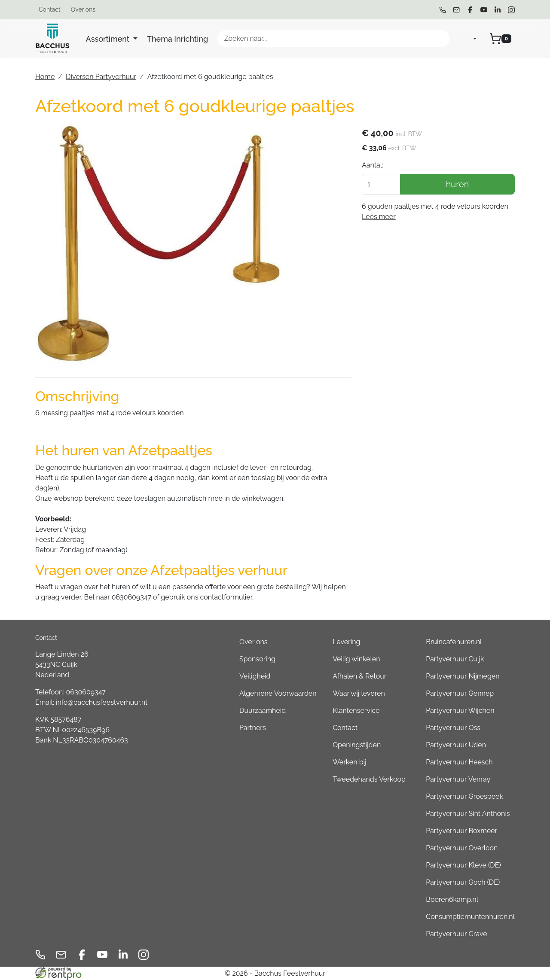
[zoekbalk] (333, 39)
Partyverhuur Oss (453, 728)
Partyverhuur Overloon (462, 848)
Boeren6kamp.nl (452, 899)
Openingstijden (357, 745)
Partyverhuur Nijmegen (463, 676)
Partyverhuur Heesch (459, 762)
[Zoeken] (439, 39)
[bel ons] (443, 10)
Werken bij (349, 762)
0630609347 (86, 692)
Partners (253, 728)
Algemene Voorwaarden (278, 693)
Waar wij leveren (359, 693)
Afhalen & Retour (359, 676)
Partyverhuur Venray (458, 779)
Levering (346, 642)
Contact (50, 9)
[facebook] (470, 10)
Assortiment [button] (109, 39)
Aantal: (373, 165)
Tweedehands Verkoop (369, 779)
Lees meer (379, 217)
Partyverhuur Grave (456, 934)
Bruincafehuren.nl (454, 642)
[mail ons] (456, 10)
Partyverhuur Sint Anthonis (468, 814)
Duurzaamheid (263, 711)
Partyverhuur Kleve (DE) (463, 865)
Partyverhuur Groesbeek (464, 796)
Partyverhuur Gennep (460, 693)
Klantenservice (356, 711)
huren (458, 184)
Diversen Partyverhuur (101, 77)
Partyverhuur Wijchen (460, 711)
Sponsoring (257, 659)
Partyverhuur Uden (456, 745)
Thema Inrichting (177, 39)
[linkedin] (498, 10)
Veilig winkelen (356, 659)
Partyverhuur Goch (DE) (463, 882)
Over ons (83, 9)
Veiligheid (255, 676)
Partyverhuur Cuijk (455, 659)
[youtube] (484, 10)
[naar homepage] (52, 39)
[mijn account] (468, 39)
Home (45, 77)
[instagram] (511, 10)
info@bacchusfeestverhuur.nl (102, 702)
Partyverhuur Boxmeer (461, 831)
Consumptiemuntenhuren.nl (470, 917)
